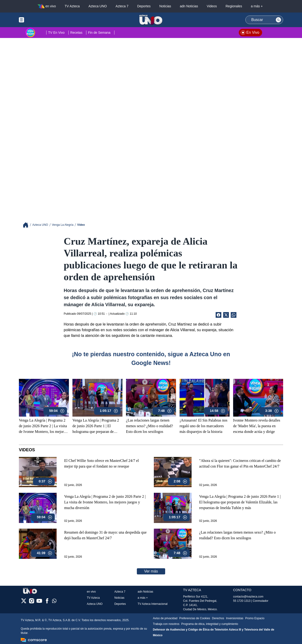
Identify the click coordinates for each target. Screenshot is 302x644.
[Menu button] (38, 20)
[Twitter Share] (226, 315)
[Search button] (278, 20)
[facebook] (47, 602)
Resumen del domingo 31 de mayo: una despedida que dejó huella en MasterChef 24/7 (105, 535)
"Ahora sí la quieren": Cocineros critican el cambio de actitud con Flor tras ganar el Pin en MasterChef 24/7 (240, 463)
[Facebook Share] (218, 315)
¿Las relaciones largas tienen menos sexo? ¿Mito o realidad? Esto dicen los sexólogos (149, 426)
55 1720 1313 (242, 601)
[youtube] (39, 602)
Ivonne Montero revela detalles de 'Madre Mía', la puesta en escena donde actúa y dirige (257, 426)
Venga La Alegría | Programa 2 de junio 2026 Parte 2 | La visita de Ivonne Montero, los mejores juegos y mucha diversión (43, 426)
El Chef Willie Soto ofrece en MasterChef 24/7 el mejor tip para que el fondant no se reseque (101, 463)
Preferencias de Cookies (195, 618)
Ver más (151, 571)
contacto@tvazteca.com (248, 597)
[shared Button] (234, 315)
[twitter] (24, 602)
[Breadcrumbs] (27, 225)
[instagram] (31, 602)
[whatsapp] (54, 602)
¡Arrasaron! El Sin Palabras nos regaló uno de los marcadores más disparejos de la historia (203, 426)
